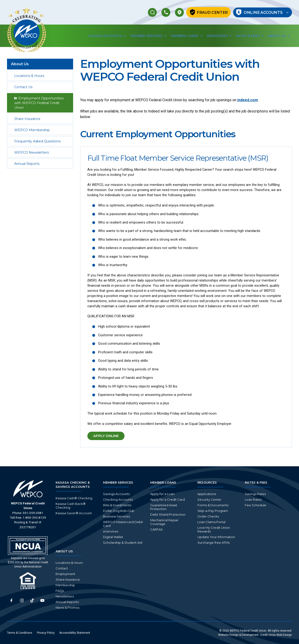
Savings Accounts (116, 494)
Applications (207, 494)
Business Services (116, 516)
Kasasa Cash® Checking (74, 498)
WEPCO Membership (32, 130)
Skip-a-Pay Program (213, 511)
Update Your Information (216, 537)
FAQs (60, 591)
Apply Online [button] (112, 438)
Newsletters (65, 596)
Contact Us (23, 87)
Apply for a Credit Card (167, 499)
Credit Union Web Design (276, 635)
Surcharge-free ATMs (214, 543)
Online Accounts (264, 12)
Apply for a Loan (162, 494)
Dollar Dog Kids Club (119, 511)
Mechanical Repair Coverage (164, 522)
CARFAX (157, 529)
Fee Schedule (256, 505)
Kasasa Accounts (107, 36)
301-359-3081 (33, 513)
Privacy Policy (46, 633)
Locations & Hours (29, 76)
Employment (65, 574)
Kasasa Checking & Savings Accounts (73, 485)
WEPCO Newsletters (32, 153)
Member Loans (187, 36)
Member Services (148, 36)
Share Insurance (27, 119)
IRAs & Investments (117, 505)
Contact (62, 568)
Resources (219, 36)
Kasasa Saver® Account (74, 513)
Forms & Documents (213, 505)
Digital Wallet (113, 537)
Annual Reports (27, 164)
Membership (65, 585)
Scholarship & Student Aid (123, 543)
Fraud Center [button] (207, 12)
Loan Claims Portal (211, 522)
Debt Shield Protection (168, 514)
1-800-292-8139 (34, 517)
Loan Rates (253, 499)
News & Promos (68, 608)
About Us (279, 36)
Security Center (209, 499)
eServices (111, 531)
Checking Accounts (118, 499)
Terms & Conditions (20, 633)
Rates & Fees (250, 36)
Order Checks (208, 516)
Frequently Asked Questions (37, 141)
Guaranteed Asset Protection (164, 507)
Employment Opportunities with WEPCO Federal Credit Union (39, 103)
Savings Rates (255, 494)
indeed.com (248, 100)
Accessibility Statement (75, 633)
